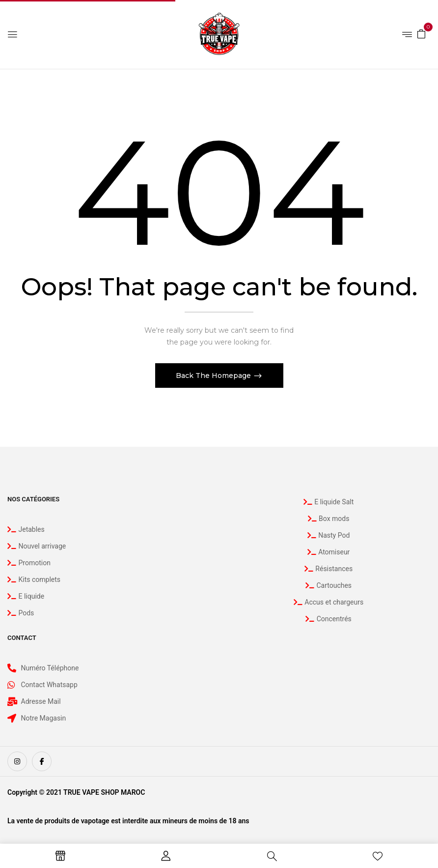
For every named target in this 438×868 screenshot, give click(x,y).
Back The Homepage (214, 376)
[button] (421, 33)
